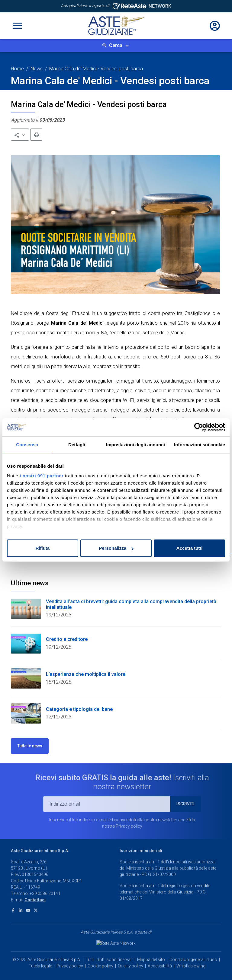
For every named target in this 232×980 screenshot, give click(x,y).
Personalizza (116, 548)
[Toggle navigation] (17, 26)
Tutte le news (30, 746)
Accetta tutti (190, 548)
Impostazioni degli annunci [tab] (135, 445)
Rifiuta (42, 548)
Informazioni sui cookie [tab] (200, 445)
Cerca (116, 45)
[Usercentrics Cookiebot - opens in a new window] (199, 427)
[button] (20, 135)
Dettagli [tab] (77, 445)
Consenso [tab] (27, 445)
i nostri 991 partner (42, 476)
